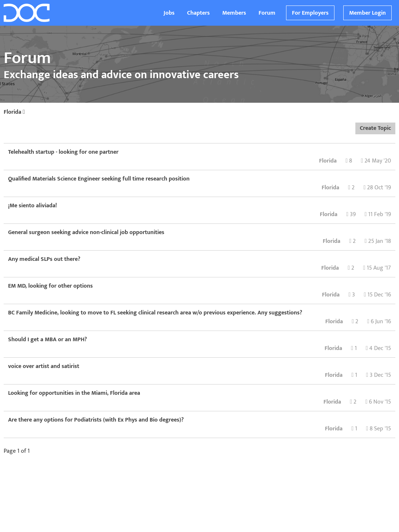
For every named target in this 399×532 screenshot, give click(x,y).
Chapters (198, 13)
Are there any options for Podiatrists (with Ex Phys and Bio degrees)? (96, 420)
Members (234, 13)
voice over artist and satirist (44, 366)
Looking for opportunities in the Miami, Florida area (74, 393)
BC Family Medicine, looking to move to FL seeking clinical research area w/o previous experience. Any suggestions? (155, 313)
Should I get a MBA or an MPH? (47, 340)
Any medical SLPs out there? (44, 259)
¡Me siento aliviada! (32, 206)
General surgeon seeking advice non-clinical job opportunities (86, 232)
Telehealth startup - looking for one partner (63, 152)
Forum (267, 13)
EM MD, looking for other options (50, 286)
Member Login (367, 13)
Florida (14, 112)
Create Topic (375, 128)
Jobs (169, 13)
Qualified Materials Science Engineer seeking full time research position (99, 179)
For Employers (310, 13)
